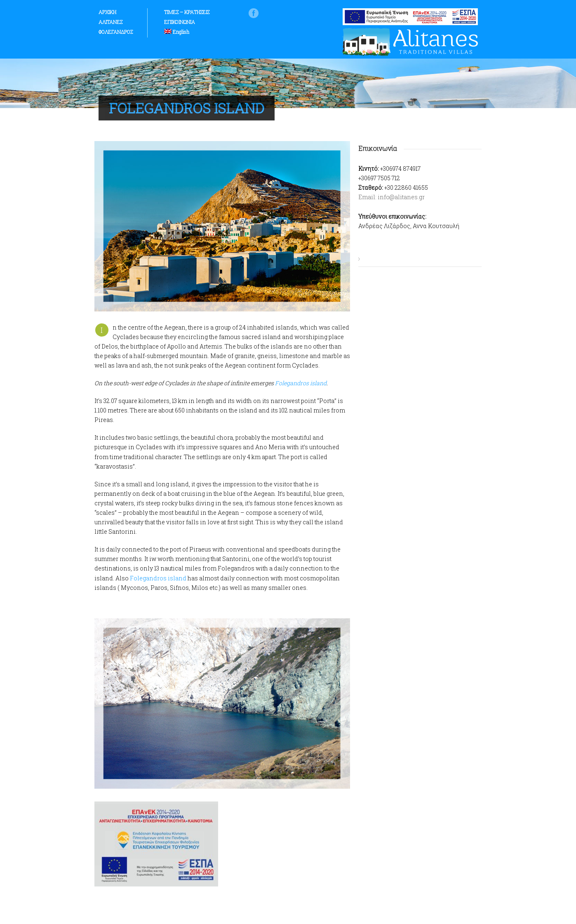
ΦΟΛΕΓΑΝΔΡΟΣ (116, 32)
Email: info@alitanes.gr (391, 197)
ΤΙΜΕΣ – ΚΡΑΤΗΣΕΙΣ (187, 12)
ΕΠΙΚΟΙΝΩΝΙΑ (180, 22)
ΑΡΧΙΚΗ (107, 12)
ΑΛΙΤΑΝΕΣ (110, 22)
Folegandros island (301, 383)
